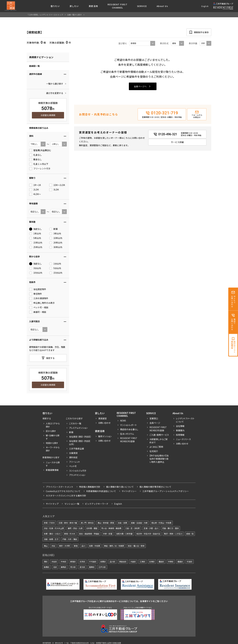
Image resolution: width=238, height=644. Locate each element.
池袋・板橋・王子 (51, 539)
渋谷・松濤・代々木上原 (54, 528)
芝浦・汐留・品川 (151, 528)
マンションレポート (128, 425)
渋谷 (53, 546)
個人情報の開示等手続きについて (155, 487)
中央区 (64, 562)
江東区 (143, 562)
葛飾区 (92, 567)
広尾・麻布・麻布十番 (68, 523)
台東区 (152, 562)
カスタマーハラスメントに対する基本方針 (66, 496)
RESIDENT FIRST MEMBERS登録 (158, 429)
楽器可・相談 (38, 312)
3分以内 (35, 268)
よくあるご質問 (156, 447)
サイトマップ (52, 504)
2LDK (34, 190)
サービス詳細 (177, 142)
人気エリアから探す (53, 425)
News (123, 421)
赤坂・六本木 (49, 523)
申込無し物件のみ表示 (42, 303)
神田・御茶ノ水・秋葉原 (114, 546)
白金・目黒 (122, 523)
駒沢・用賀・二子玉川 (173, 534)
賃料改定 (73, 457)
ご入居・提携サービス (159, 435)
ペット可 (73, 466)
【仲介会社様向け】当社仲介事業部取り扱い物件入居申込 (159, 459)
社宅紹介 (154, 451)
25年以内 (36, 247)
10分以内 (36, 273)
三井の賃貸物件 (39, 298)
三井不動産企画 (76, 449)
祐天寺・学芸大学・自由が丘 (148, 534)
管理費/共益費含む (40, 150)
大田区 (133, 562)
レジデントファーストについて (185, 420)
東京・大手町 (65, 546)
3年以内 (55, 234)
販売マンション (105, 436)
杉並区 (190, 562)
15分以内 (56, 273)
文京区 (82, 562)
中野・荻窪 (108, 534)
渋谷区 (54, 562)
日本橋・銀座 (92, 528)
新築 (53, 229)
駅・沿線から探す (53, 437)
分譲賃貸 (73, 453)
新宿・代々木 (70, 534)
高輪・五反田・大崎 (139, 523)
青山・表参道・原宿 (106, 523)
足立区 (82, 567)
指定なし (36, 229)
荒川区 (73, 567)
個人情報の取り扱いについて (120, 487)
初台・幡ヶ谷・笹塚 (136, 546)
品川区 (112, 562)
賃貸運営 (102, 418)
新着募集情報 (52, 470)
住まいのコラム (127, 434)
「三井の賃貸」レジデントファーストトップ (45, 15)
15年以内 (36, 243)
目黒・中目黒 (95, 546)
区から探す (51, 431)
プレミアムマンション (78, 428)
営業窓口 (154, 418)
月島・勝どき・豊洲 (170, 528)
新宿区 (73, 562)
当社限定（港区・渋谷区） (80, 437)
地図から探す (52, 443)
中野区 (171, 562)
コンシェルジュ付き (78, 471)
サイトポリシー (129, 491)
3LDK (54, 190)
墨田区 (161, 562)
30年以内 (56, 247)
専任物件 (36, 294)
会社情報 (180, 426)
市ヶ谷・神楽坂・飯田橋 (111, 528)
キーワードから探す (53, 449)
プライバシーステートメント (60, 487)
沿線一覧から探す (74, 15)
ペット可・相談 (39, 308)
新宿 (76, 546)
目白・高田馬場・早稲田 (89, 534)
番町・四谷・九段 (75, 528)
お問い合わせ (104, 423)
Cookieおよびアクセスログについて (63, 491)
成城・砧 (190, 534)
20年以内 (56, 243)
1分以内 (55, 264)
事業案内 (180, 430)
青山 (46, 546)
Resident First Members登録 (129, 440)
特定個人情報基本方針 (90, 487)
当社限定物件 (38, 289)
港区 (46, 562)
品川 (83, 546)
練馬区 (64, 567)
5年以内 (35, 238)
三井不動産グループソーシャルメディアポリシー (166, 491)
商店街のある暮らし (129, 429)
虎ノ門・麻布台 (87, 523)
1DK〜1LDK (57, 185)
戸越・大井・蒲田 (70, 539)
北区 (55, 567)
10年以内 (56, 238)
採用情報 (180, 435)
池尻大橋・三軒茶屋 (124, 534)
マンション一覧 (72, 504)
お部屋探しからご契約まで (159, 441)
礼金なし (36, 155)
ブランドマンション (77, 475)
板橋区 (47, 567)
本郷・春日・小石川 (52, 534)
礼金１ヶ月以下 (39, 164)
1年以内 (35, 234)
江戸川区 (102, 567)
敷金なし (36, 160)
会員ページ (155, 423)
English (205, 6)
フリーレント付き (40, 169)
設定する (50, 358)
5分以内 (55, 268)
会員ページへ (140, 86)
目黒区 (103, 562)
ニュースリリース (183, 439)
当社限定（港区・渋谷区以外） (80, 443)
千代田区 (93, 562)
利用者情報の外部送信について (101, 491)
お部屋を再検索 (48, 115)
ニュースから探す (53, 464)
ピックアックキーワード (97, 504)
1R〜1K (35, 185)
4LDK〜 (35, 194)
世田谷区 (123, 562)
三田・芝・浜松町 (133, 528)
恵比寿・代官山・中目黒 (161, 523)
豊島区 (180, 562)
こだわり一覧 (75, 423)
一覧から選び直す (55, 84)
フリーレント (75, 462)
